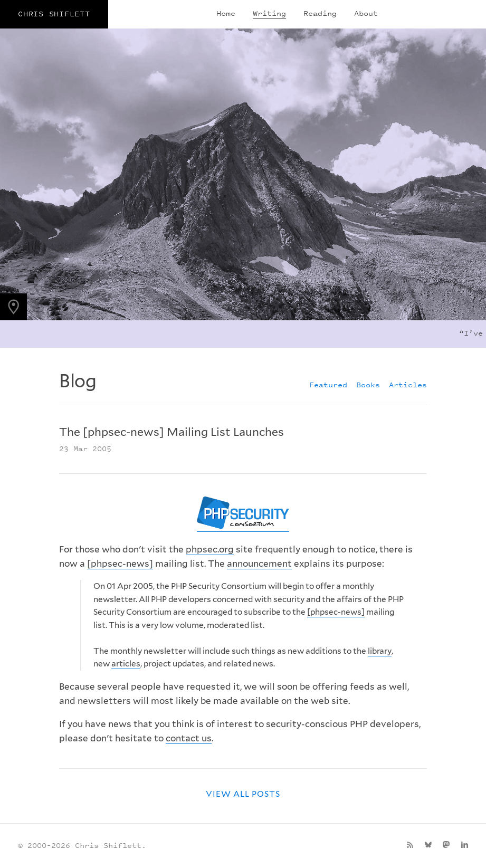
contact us (189, 738)
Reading (320, 13)
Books (368, 384)
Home (226, 13)
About (366, 13)
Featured (328, 384)
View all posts (243, 794)
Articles (408, 384)
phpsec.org (210, 549)
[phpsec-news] (120, 564)
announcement (259, 564)
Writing (269, 13)
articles (126, 664)
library (380, 651)
